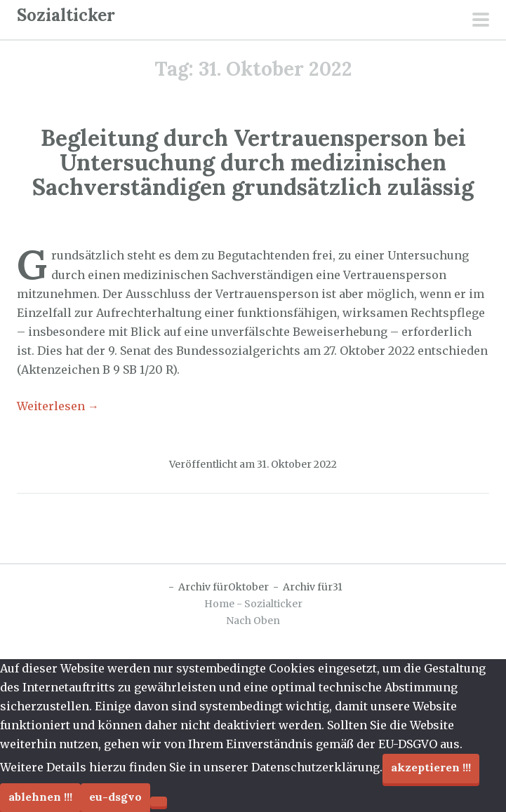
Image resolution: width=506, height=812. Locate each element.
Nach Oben (253, 621)
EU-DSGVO (115, 797)
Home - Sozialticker (253, 604)
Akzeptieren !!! (431, 767)
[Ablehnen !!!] (159, 801)
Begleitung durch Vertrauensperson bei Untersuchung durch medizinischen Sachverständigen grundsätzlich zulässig (253, 162)
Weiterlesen (58, 406)
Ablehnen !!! (40, 797)
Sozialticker (66, 15)
